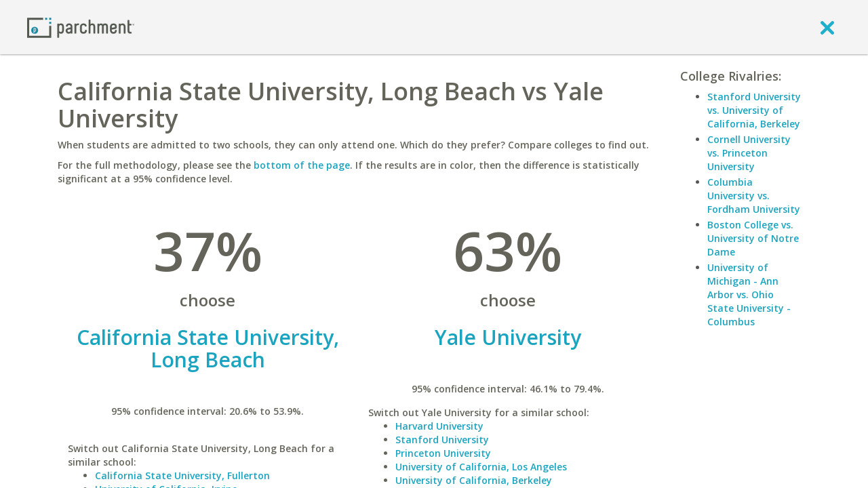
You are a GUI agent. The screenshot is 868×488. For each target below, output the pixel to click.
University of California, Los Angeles (481, 467)
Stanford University (442, 440)
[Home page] (81, 27)
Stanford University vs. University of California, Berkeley (754, 110)
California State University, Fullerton (182, 475)
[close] (827, 27)
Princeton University (443, 453)
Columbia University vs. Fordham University (754, 196)
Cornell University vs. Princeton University (749, 153)
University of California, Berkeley (474, 480)
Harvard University (439, 426)
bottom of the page (302, 165)
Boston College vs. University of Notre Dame (753, 238)
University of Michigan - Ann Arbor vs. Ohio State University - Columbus (749, 294)
